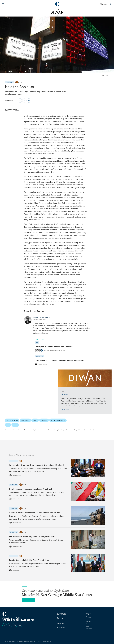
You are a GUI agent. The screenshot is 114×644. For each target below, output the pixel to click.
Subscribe (28, 600)
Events (88, 617)
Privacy (88, 626)
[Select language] (104, 4)
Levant (15, 425)
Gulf (8, 425)
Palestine (44, 420)
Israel (35, 420)
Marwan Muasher (12, 109)
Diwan (20, 82)
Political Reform (12, 420)
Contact (88, 621)
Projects (89, 614)
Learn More (65, 409)
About (60, 623)
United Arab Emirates (58, 420)
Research (62, 614)
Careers (88, 624)
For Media (89, 629)
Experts (61, 627)
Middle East (25, 420)
